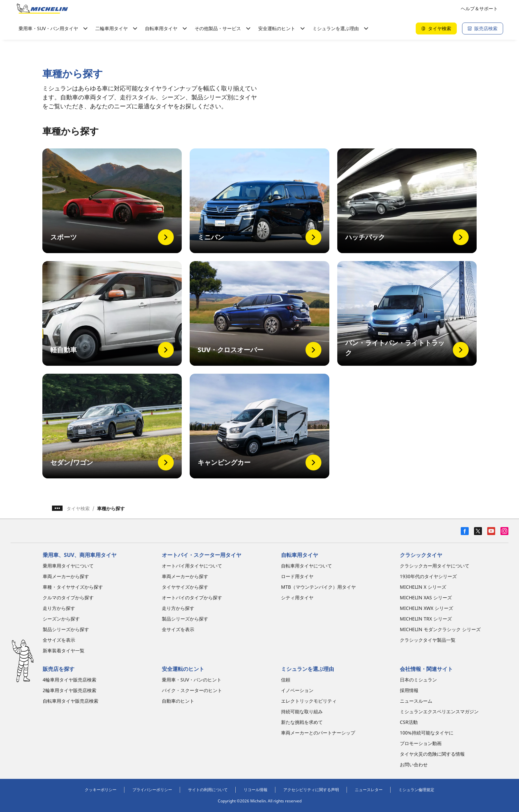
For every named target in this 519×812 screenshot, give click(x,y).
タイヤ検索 (78, 508)
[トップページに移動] (42, 9)
